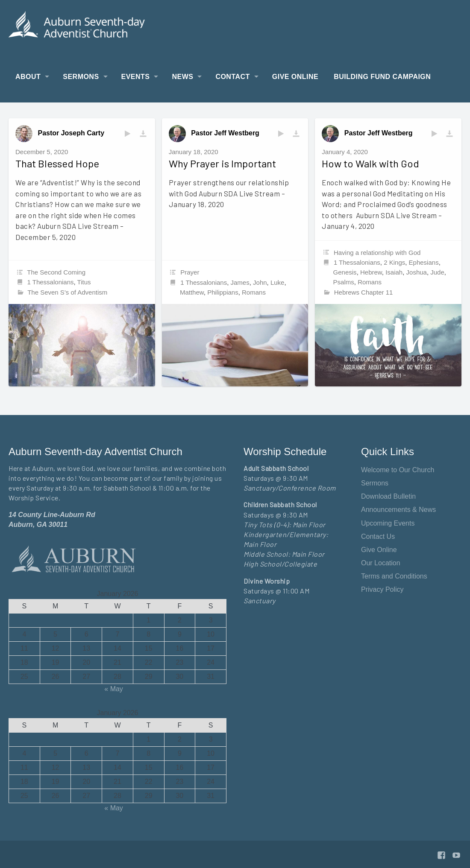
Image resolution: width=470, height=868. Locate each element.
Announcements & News (398, 510)
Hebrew (371, 272)
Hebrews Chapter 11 (364, 292)
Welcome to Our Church (398, 470)
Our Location (381, 563)
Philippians (223, 292)
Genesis (345, 272)
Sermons (81, 77)
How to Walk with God (370, 163)
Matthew (192, 292)
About (28, 77)
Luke (278, 282)
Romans (254, 292)
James (240, 282)
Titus (84, 282)
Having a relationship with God (377, 253)
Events (136, 77)
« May (114, 689)
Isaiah (394, 272)
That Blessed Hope (57, 163)
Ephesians (424, 262)
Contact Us (378, 536)
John (260, 282)
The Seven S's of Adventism (67, 292)
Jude (437, 272)
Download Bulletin (388, 496)
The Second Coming (56, 272)
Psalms (344, 282)
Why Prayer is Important (222, 163)
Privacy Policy (382, 589)
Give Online (295, 77)
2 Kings (394, 262)
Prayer (190, 272)
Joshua (417, 272)
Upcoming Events (388, 523)
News (182, 77)
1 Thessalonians (51, 282)
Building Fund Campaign (382, 77)
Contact (232, 77)
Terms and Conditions (394, 576)
